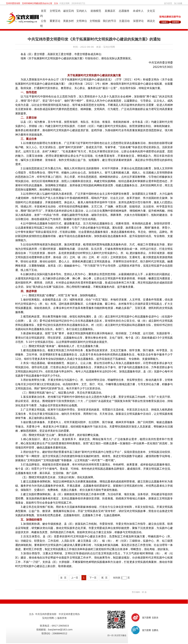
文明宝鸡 (55, 11)
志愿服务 (124, 11)
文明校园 (95, 21)
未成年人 (138, 11)
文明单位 (81, 21)
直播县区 (109, 11)
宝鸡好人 (81, 11)
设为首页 (168, 3)
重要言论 (55, 21)
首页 (44, 11)
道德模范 (95, 11)
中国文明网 (64, 3)
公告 (44, 21)
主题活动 (124, 21)
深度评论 (138, 21)
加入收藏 (178, 3)
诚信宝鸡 (68, 11)
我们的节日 (110, 21)
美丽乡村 (68, 21)
